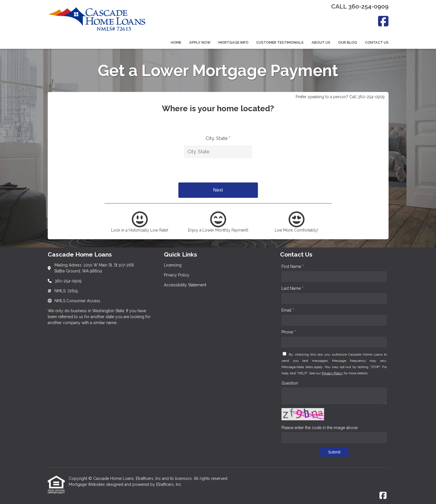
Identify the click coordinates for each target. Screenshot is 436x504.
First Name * (293, 266)
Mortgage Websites (87, 484)
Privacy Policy (332, 373)
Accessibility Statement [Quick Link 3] (185, 285)
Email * (288, 310)
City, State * (218, 138)
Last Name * (292, 288)
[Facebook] (383, 21)
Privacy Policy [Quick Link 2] (177, 275)
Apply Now (200, 42)
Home (176, 42)
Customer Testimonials (280, 42)
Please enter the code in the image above (320, 428)
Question (290, 383)
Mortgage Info (233, 42)
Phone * (289, 332)
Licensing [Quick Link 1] (173, 265)
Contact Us (377, 42)
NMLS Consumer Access (77, 301)
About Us (321, 42)
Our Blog (348, 42)
